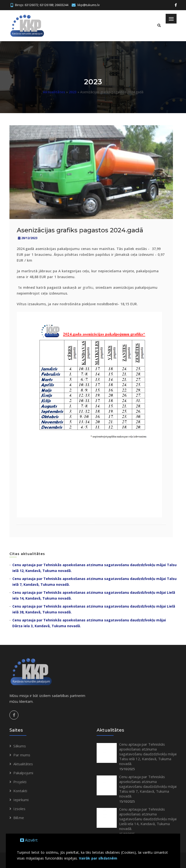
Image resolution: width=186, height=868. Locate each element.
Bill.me (19, 818)
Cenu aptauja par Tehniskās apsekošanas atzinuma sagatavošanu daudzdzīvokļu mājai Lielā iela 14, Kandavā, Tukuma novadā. (148, 819)
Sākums (20, 746)
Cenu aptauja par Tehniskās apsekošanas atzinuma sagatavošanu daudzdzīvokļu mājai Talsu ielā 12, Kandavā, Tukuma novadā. (148, 754)
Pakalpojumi (23, 773)
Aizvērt (29, 840)
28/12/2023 (28, 238)
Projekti (20, 782)
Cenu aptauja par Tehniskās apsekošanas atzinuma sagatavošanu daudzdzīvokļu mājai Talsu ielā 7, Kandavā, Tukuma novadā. (148, 786)
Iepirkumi (21, 800)
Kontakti (20, 791)
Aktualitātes (54, 92)
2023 (73, 92)
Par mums (22, 755)
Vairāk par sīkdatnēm (98, 858)
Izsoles (19, 809)
